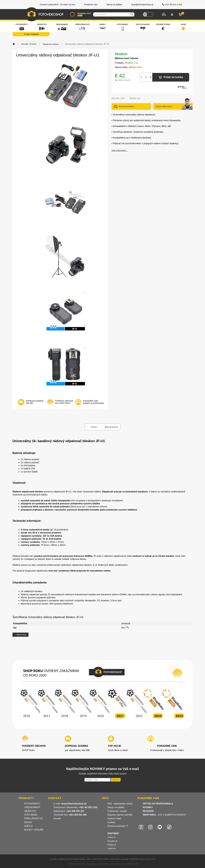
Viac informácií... (120, 150)
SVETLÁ (29, 826)
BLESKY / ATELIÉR (34, 830)
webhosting (114, 864)
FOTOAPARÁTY (32, 804)
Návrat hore (20, 635)
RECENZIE (148, 811)
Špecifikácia (111, 427)
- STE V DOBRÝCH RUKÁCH (164, 815)
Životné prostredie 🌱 (118, 826)
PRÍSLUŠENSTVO (33, 818)
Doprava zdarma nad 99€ (120, 815)
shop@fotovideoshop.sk (74, 804)
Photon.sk (112, 845)
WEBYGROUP (132, 864)
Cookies (111, 822)
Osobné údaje (114, 818)
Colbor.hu (112, 848)
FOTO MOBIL (31, 815)
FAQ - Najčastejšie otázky (120, 804)
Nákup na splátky (116, 807)
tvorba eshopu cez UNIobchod (97, 864)
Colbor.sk (111, 837)
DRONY (28, 822)
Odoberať (116, 780)
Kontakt (57, 818)
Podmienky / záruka (117, 811)
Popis (94, 427)
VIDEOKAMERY (32, 807)
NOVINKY (148, 807)
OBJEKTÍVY (30, 811)
